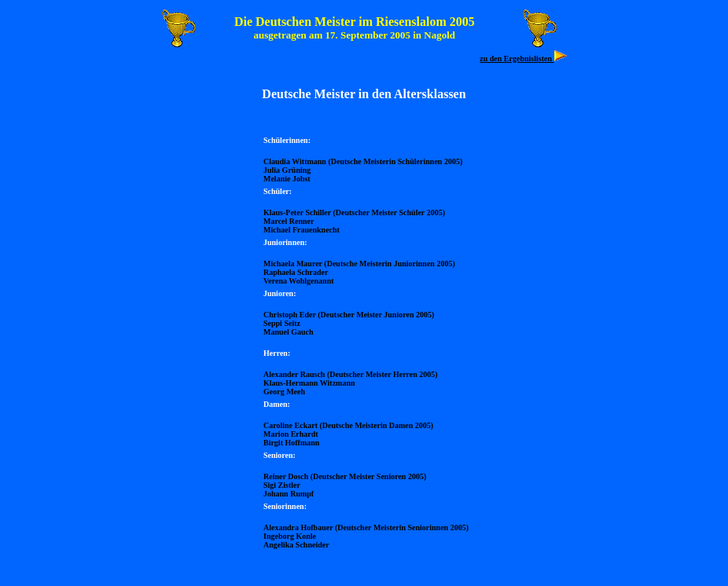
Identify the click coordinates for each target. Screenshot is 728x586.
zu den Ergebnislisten (517, 59)
